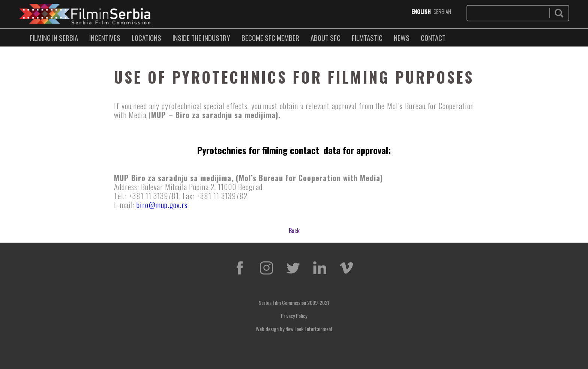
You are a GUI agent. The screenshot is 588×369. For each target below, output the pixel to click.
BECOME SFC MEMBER (270, 37)
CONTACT (433, 37)
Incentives (105, 37)
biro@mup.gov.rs (162, 205)
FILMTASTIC (367, 37)
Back (294, 231)
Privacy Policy (294, 316)
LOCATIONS (146, 37)
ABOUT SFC (325, 37)
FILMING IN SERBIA (54, 37)
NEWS (402, 37)
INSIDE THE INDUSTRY (201, 37)
